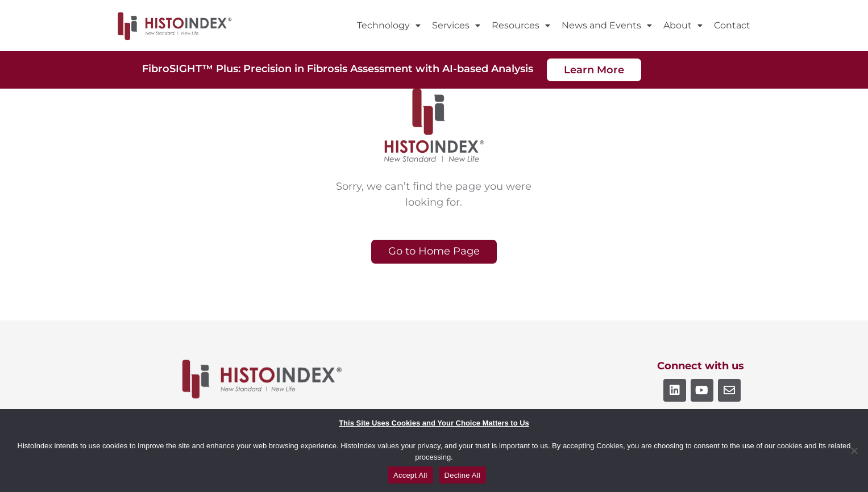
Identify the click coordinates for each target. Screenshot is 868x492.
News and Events (607, 25)
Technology (389, 25)
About (683, 25)
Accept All (410, 475)
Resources (521, 25)
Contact (732, 25)
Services (456, 25)
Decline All (462, 475)
